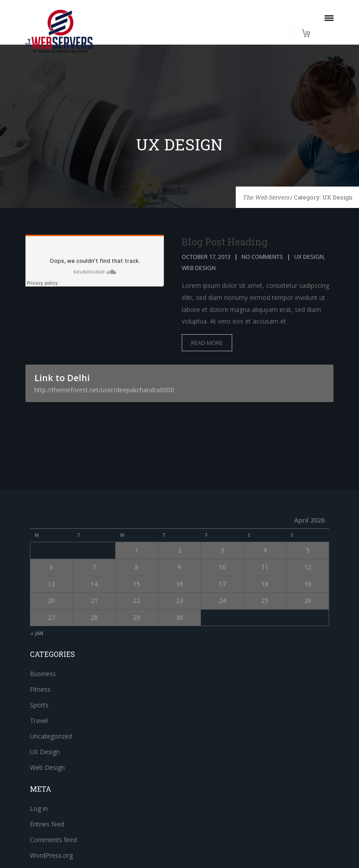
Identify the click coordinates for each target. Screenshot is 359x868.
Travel (39, 721)
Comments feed (53, 840)
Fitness (40, 689)
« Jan (37, 633)
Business (43, 674)
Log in (39, 808)
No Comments (262, 257)
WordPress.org (51, 855)
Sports (39, 705)
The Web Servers (266, 197)
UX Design (309, 257)
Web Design (199, 268)
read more (207, 343)
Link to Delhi (179, 383)
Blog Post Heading (225, 242)
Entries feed (47, 824)
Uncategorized (51, 736)
